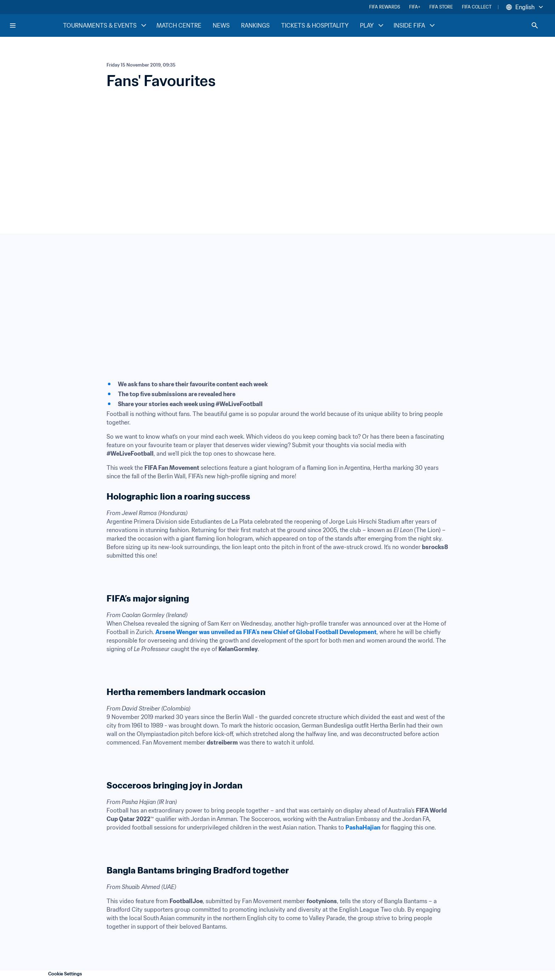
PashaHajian (363, 827)
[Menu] (13, 25)
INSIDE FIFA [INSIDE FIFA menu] (415, 25)
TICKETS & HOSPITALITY (315, 25)
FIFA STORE (441, 7)
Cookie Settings (65, 974)
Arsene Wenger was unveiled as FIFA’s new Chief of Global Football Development (266, 632)
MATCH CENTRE (179, 25)
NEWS (221, 25)
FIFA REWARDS (385, 7)
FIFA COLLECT (477, 7)
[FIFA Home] (36, 25)
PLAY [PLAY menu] (373, 25)
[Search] (535, 25)
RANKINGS (255, 25)
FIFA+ (415, 7)
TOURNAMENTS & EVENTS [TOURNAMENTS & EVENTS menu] (105, 25)
